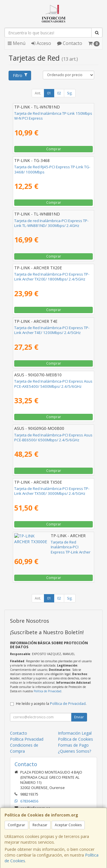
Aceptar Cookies (68, 825)
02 (59, 93)
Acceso (41, 43)
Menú (17, 43)
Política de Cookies (75, 739)
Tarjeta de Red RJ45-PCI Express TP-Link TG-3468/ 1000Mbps (52, 169)
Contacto (70, 43)
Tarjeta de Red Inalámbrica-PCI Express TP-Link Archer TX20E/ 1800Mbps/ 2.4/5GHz (52, 277)
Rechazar (40, 825)
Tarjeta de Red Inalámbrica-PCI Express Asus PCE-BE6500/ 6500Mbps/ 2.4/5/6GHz (53, 437)
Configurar (16, 825)
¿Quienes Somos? (74, 751)
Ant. (38, 93)
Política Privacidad (27, 739)
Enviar (79, 717)
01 (49, 93)
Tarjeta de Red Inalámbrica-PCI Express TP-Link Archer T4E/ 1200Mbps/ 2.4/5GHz (52, 330)
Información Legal (75, 733)
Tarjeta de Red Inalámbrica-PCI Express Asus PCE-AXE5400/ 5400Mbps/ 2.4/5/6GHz (53, 384)
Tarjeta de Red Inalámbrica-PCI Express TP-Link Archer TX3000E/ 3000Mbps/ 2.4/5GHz (52, 544)
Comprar (54, 149)
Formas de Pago (73, 745)
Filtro (20, 75)
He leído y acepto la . (51, 704)
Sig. (70, 93)
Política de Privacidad (48, 691)
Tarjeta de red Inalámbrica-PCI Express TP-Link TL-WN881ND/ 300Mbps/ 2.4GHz (51, 223)
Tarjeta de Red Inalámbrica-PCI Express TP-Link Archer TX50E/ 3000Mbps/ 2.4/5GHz (52, 491)
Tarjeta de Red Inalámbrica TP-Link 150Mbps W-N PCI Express (53, 116)
